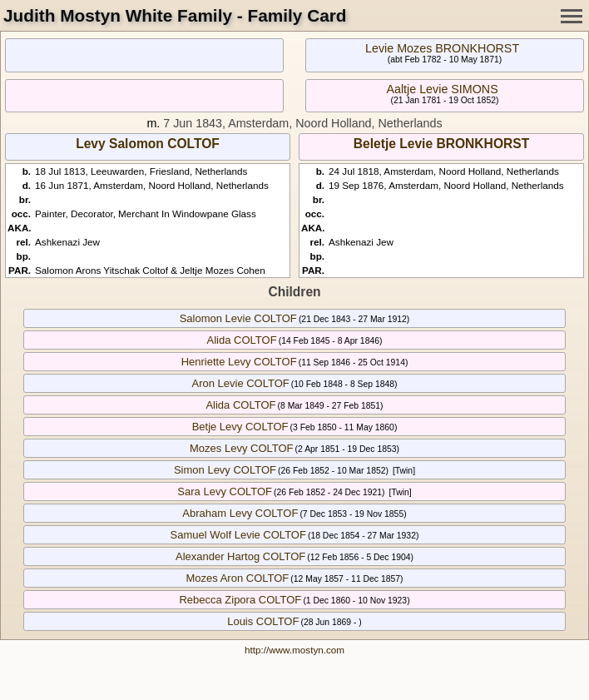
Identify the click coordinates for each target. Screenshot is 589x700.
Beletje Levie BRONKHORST (441, 144)
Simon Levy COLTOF (225, 470)
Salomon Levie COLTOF (238, 318)
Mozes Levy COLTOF (242, 448)
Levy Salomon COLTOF (148, 144)
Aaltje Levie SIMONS (442, 89)
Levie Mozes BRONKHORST (442, 48)
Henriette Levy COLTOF (239, 362)
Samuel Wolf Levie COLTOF (238, 535)
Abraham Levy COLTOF (240, 513)
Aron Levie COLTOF (240, 383)
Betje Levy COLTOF (240, 427)
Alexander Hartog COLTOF (240, 556)
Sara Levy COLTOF (225, 491)
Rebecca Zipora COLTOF (240, 600)
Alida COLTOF (242, 340)
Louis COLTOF (263, 621)
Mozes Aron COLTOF (237, 578)
